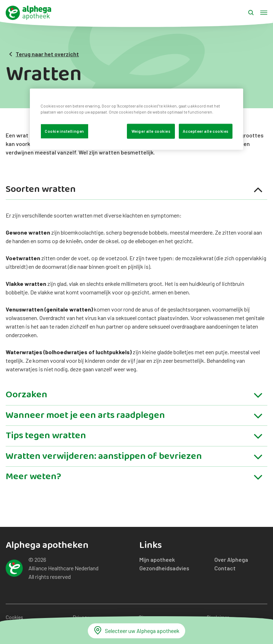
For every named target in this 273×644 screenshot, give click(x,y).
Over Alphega (231, 559)
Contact (225, 568)
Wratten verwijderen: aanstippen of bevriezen (135, 458)
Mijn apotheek (157, 559)
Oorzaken (135, 396)
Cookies (14, 617)
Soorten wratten (135, 191)
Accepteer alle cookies (206, 131)
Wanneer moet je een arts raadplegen (135, 417)
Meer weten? (135, 478)
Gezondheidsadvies (164, 568)
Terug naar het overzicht (44, 54)
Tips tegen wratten (135, 437)
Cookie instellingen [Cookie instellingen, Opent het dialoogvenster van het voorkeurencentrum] (65, 131)
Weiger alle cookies (151, 131)
